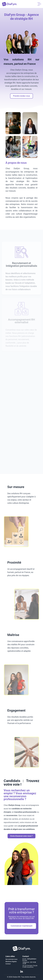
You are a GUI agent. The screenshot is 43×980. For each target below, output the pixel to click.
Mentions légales (11, 961)
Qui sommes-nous (11, 959)
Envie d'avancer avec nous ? (21, 836)
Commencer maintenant (21, 926)
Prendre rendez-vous (22, 96)
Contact (8, 964)
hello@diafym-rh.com (30, 960)
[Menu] (39, 4)
